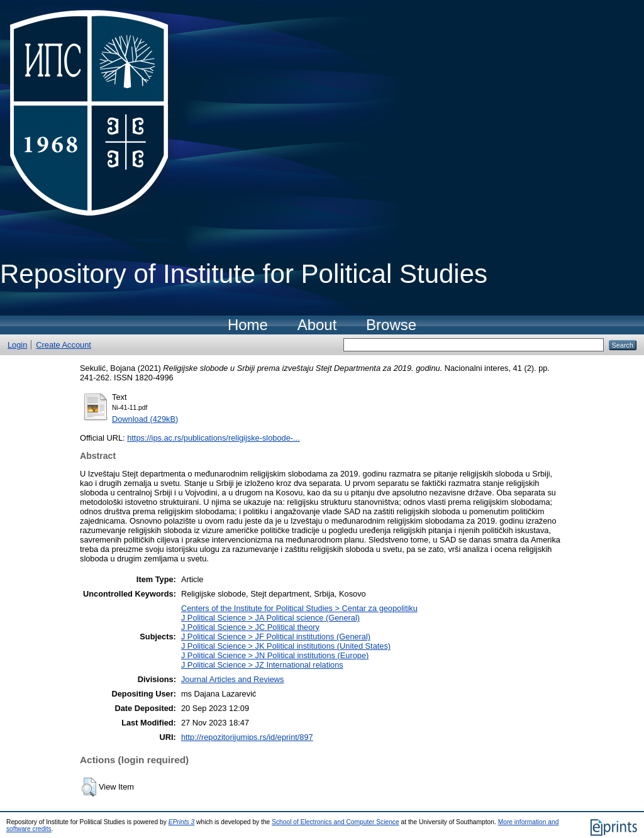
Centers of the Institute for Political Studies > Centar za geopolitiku (299, 608)
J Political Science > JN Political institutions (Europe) (275, 655)
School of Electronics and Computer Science (336, 822)
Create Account (64, 345)
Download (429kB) (145, 419)
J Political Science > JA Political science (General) (270, 618)
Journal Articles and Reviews (233, 679)
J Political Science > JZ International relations (262, 665)
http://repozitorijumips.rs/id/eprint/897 (247, 737)
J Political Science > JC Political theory (250, 627)
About (317, 325)
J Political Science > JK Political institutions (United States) (286, 646)
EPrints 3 (182, 822)
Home (248, 325)
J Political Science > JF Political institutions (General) (276, 637)
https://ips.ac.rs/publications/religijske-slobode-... (214, 438)
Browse (391, 325)
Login (17, 345)
